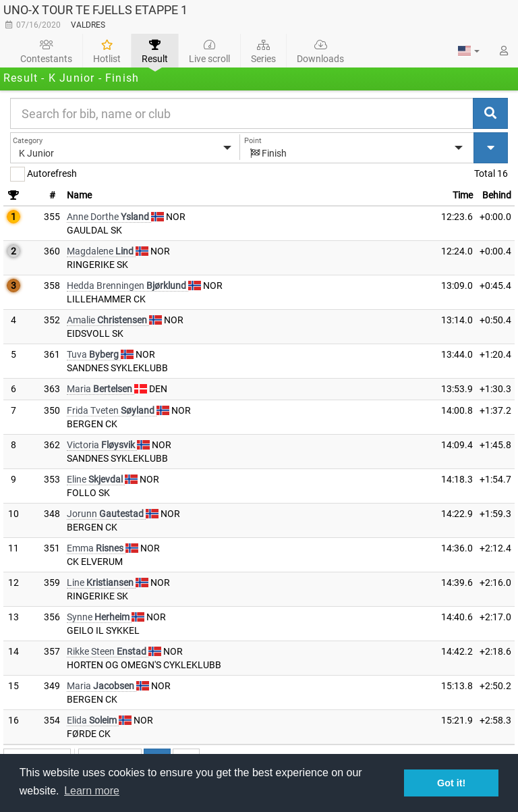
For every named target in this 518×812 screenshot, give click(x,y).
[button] (469, 51)
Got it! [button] (451, 783)
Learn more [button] (92, 791)
